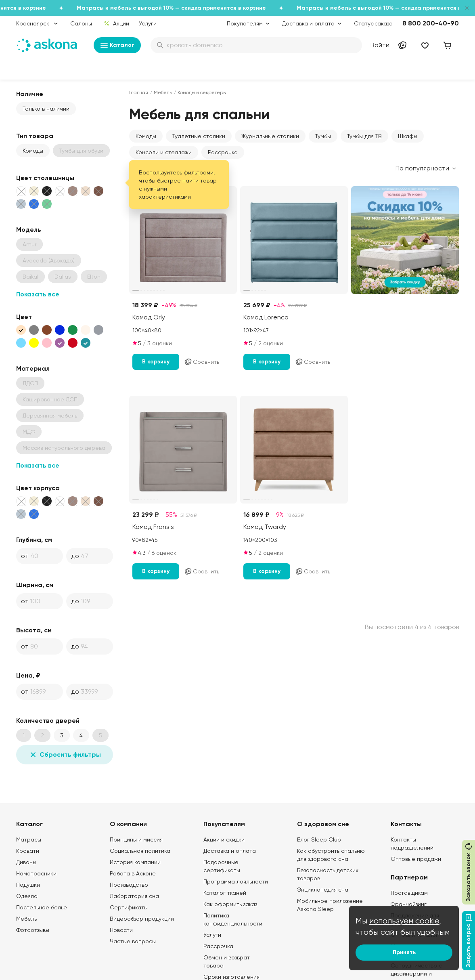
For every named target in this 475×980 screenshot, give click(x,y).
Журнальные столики (270, 136)
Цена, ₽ (28, 675)
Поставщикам (409, 893)
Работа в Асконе (133, 873)
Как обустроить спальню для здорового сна (331, 855)
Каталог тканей (225, 893)
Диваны (26, 862)
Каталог (117, 45)
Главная (139, 92)
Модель (29, 230)
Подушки (28, 885)
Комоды (33, 151)
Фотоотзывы (33, 930)
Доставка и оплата (230, 851)
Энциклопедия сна (323, 890)
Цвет (24, 317)
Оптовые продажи (416, 859)
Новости (121, 930)
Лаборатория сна (134, 896)
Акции (116, 23)
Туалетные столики (199, 136)
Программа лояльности (236, 881)
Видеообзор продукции (142, 919)
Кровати (28, 851)
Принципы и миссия (136, 839)
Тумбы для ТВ (364, 136)
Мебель (163, 92)
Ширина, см (35, 585)
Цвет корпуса (38, 488)
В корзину (156, 362)
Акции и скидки (224, 839)
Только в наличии (46, 109)
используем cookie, (405, 921)
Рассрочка (223, 152)
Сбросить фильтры (65, 755)
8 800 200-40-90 (431, 23)
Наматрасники (36, 873)
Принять (404, 952)
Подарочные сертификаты (222, 866)
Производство (129, 885)
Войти (380, 45)
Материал (33, 368)
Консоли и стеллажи (164, 152)
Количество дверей (48, 721)
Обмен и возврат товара (227, 961)
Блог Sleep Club (319, 839)
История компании (135, 862)
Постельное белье (42, 907)
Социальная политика (140, 851)
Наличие (30, 94)
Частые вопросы (133, 941)
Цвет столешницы (45, 178)
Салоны (81, 23)
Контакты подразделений (412, 844)
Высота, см (34, 630)
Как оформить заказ (230, 904)
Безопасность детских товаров (328, 874)
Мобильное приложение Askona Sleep (330, 905)
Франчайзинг (409, 904)
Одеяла (27, 896)
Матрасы (29, 839)
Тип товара (35, 136)
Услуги (148, 23)
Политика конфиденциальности (233, 919)
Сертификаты (129, 907)
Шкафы (408, 136)
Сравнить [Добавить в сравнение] (202, 362)
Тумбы (323, 136)
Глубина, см (34, 540)
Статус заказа (373, 23)
